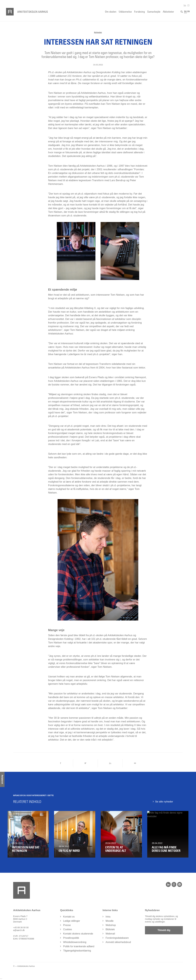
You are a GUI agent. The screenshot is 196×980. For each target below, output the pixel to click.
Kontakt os (69, 917)
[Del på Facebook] (61, 763)
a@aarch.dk (19, 930)
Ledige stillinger (72, 921)
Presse (67, 925)
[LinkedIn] (168, 885)
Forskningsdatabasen (117, 938)
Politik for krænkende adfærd (79, 947)
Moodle (110, 921)
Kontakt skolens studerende (78, 934)
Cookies (68, 930)
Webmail (110, 934)
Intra (108, 917)
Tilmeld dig (164, 930)
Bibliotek (110, 930)
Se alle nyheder (164, 802)
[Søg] (182, 12)
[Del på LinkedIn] (110, 763)
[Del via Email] (135, 763)
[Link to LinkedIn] (185, 5)
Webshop (111, 925)
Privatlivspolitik (71, 938)
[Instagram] (174, 885)
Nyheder (98, 32)
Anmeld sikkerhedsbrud (118, 942)
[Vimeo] (180, 885)
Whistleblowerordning (75, 942)
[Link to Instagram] (188, 5)
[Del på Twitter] (86, 763)
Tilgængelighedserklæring (77, 951)
